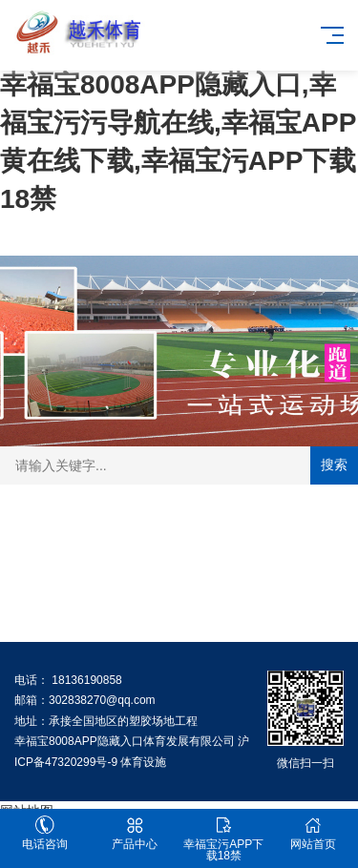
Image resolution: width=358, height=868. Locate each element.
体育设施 (143, 762)
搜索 (334, 465)
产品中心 (135, 833)
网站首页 (313, 833)
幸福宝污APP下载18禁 (224, 839)
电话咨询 (45, 833)
